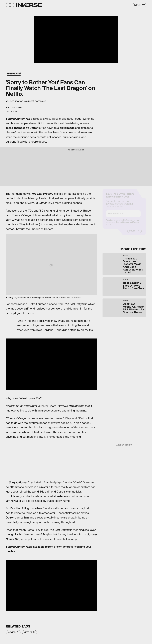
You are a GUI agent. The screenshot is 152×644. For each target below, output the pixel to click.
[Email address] (123, 216)
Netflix (28, 632)
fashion (61, 496)
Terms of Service (123, 224)
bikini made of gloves (73, 128)
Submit (133, 233)
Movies (12, 632)
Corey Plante (17, 108)
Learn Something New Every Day (120, 197)
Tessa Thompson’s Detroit (22, 128)
